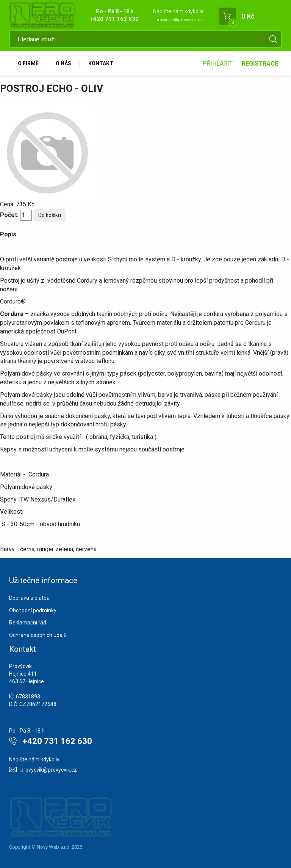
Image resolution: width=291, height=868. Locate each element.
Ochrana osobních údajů (38, 635)
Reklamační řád (28, 623)
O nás (63, 63)
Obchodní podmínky (33, 610)
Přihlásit (217, 64)
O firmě (28, 63)
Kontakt (101, 63)
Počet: (9, 215)
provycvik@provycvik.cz (179, 20)
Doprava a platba (29, 598)
